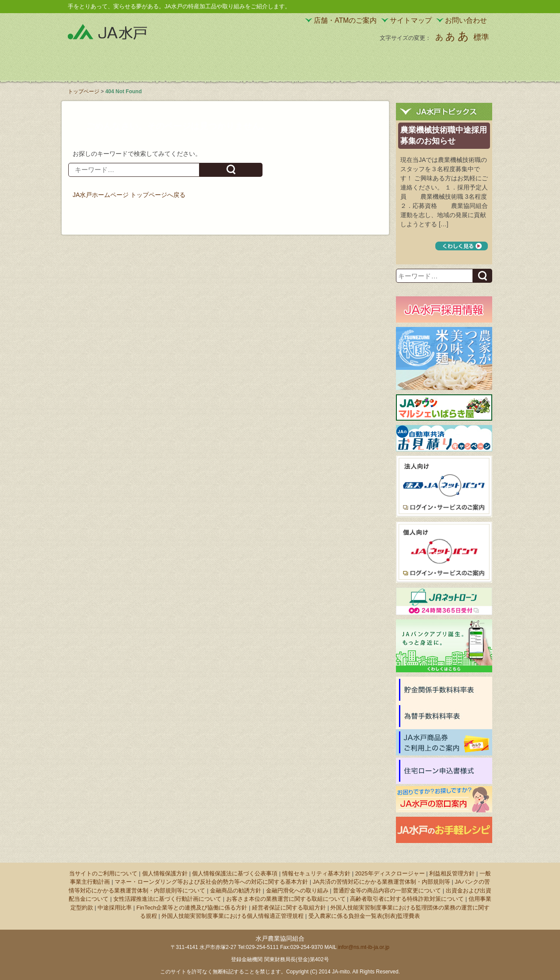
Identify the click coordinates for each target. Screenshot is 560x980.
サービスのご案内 (365, 65)
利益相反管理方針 (452, 873)
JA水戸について (450, 65)
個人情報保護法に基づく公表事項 (235, 873)
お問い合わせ (466, 20)
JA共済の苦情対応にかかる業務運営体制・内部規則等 (381, 882)
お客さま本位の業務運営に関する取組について (286, 899)
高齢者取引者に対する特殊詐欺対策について (407, 899)
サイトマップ (411, 20)
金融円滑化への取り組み (297, 890)
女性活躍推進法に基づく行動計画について (167, 899)
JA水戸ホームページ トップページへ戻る (129, 195)
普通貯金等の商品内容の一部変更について (387, 890)
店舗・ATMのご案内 (345, 20)
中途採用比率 (115, 908)
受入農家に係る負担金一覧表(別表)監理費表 (364, 916)
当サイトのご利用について (103, 873)
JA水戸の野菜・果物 (280, 65)
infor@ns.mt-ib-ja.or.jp (364, 947)
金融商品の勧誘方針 (236, 890)
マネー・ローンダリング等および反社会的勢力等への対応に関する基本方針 (211, 882)
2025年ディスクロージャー (390, 873)
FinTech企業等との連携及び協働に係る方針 (192, 908)
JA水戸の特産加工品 (195, 65)
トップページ (84, 91)
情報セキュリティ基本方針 (316, 873)
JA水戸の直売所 (110, 65)
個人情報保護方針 (165, 873)
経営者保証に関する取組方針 (289, 908)
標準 (481, 37)
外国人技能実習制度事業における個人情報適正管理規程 (233, 916)
